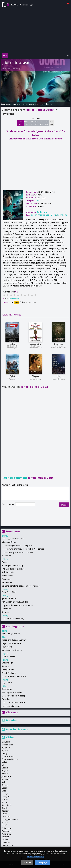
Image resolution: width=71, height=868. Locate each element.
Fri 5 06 (47, 123)
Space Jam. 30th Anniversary (14, 640)
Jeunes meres (7, 576)
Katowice (6, 779)
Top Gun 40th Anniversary (13, 618)
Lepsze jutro (35, 344)
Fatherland (6, 699)
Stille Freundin (8, 572)
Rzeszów (5, 811)
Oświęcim (6, 796)
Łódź (4, 791)
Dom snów (59, 344)
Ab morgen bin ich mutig (12, 565)
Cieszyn (5, 753)
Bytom (5, 750)
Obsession (6, 609)
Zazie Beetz (51, 215)
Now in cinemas (17, 729)
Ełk (3, 765)
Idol (59, 376)
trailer (43, 104)
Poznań (5, 799)
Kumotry (5, 666)
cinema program (15, 104)
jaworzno (21, 4)
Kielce (4, 782)
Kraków (5, 785)
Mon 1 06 (26, 123)
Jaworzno (6, 776)
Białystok (6, 742)
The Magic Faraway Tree (13, 539)
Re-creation (7, 582)
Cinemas (12, 712)
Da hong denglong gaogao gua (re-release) (21, 586)
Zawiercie (6, 843)
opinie (50, 104)
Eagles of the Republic (11, 643)
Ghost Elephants (9, 673)
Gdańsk (5, 768)
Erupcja (5, 562)
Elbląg (4, 762)
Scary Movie (7, 647)
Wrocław (5, 837)
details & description (31, 104)
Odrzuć (27, 863)
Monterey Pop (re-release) (13, 696)
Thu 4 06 (41, 123)
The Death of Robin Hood (13, 703)
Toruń (4, 825)
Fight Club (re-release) (11, 634)
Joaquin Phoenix (38, 215)
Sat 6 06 (52, 123)
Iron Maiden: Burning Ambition (15, 602)
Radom (5, 802)
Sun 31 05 (20, 123)
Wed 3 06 (36, 123)
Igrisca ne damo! (9, 598)
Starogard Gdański (10, 819)
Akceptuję (42, 863)
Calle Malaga (7, 663)
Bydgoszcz (6, 748)
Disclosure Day (8, 656)
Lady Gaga (62, 215)
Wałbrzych (6, 834)
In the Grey (6, 556)
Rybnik (4, 808)
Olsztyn (5, 794)
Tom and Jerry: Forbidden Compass (17, 552)
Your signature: (8, 504)
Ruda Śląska (7, 805)
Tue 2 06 (31, 123)
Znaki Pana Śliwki (9, 592)
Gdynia (5, 771)
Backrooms (7, 689)
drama (38, 200)
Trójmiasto (7, 828)
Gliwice (5, 773)
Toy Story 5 (7, 683)
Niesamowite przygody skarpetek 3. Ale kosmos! (23, 549)
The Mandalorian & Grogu (13, 569)
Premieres (13, 531)
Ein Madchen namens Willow (14, 676)
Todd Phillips (16, 69)
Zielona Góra (7, 845)
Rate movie (15, 299)
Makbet (35, 376)
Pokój (12, 376)
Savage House (8, 670)
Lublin (4, 788)
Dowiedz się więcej (35, 856)
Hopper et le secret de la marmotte (17, 605)
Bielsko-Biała (7, 745)
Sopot (4, 814)
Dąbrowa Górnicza (10, 759)
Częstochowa (8, 756)
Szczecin (5, 822)
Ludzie (12, 344)
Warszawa (6, 831)
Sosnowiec (6, 817)
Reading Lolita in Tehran (12, 692)
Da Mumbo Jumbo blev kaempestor (17, 546)
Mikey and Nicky (9, 542)
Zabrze (5, 840)
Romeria (5, 612)
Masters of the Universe (12, 650)
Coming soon (15, 626)
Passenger (6, 579)
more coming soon (12, 706)
